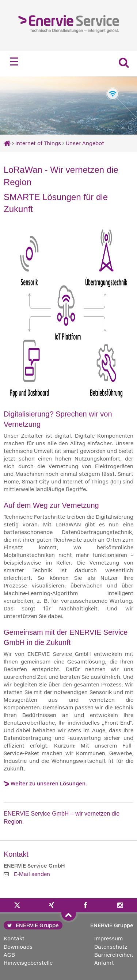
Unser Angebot (85, 143)
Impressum (109, 938)
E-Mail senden (32, 874)
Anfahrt (104, 963)
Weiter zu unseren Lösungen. (49, 783)
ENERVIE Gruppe (33, 925)
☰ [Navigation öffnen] (14, 62)
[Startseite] (7, 143)
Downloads (18, 947)
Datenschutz (111, 947)
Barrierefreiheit (114, 955)
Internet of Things (38, 143)
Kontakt (14, 938)
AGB (9, 955)
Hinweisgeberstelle (28, 963)
